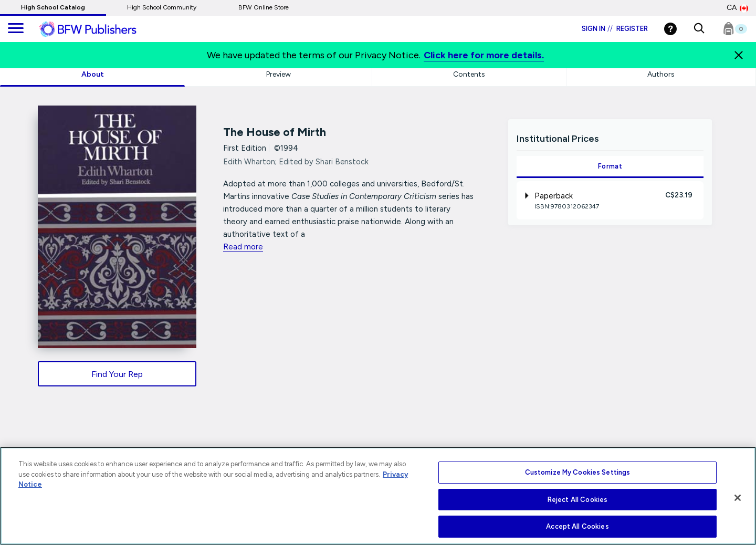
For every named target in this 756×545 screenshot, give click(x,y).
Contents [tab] (469, 74)
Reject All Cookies (577, 500)
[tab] (610, 200)
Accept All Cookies (577, 526)
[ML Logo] (100, 29)
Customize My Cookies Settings (578, 472)
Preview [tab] (279, 74)
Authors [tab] (661, 74)
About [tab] (93, 74)
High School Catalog (53, 7)
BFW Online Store (264, 7)
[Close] (738, 498)
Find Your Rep (117, 374)
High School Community (162, 7)
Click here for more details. (484, 55)
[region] (378, 496)
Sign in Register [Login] (615, 29)
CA (737, 8)
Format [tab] (610, 166)
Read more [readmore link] (243, 247)
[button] (699, 29)
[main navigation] (16, 29)
